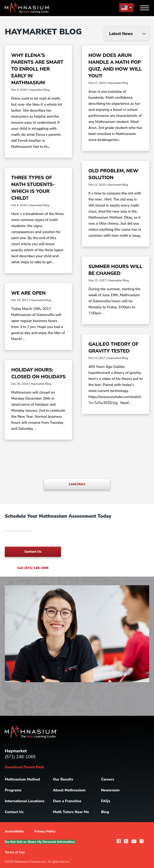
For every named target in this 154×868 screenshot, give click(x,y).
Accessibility (14, 831)
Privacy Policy (45, 831)
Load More (77, 484)
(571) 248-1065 (20, 757)
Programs (13, 790)
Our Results (63, 779)
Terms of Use (15, 852)
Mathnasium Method (22, 779)
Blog (105, 812)
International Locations (25, 801)
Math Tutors (71, 812)
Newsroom (110, 790)
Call (33, 568)
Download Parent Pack (24, 767)
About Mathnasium (69, 790)
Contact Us (33, 552)
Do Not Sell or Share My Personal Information (40, 842)
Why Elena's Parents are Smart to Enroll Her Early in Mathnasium (37, 69)
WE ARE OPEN (28, 293)
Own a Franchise (67, 801)
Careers (108, 779)
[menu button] (126, 8)
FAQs (106, 801)
